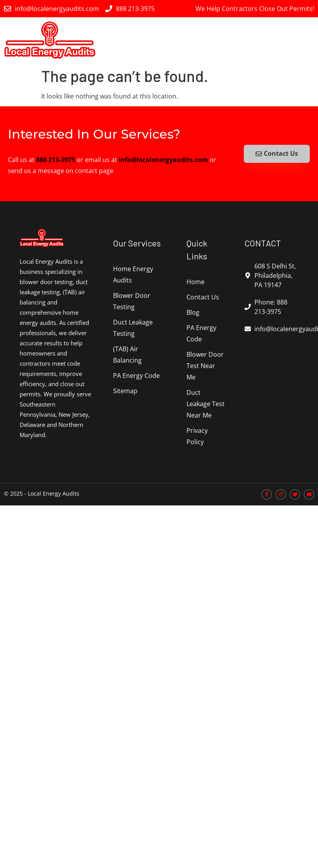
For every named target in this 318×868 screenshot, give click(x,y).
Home (196, 282)
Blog (193, 312)
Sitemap (125, 391)
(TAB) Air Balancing (127, 355)
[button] (308, 40)
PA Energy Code (136, 376)
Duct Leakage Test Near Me (206, 404)
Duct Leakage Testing (133, 328)
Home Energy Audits (133, 274)
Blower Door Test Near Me (205, 366)
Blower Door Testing (132, 301)
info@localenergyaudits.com (163, 160)
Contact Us (203, 297)
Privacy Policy (197, 436)
